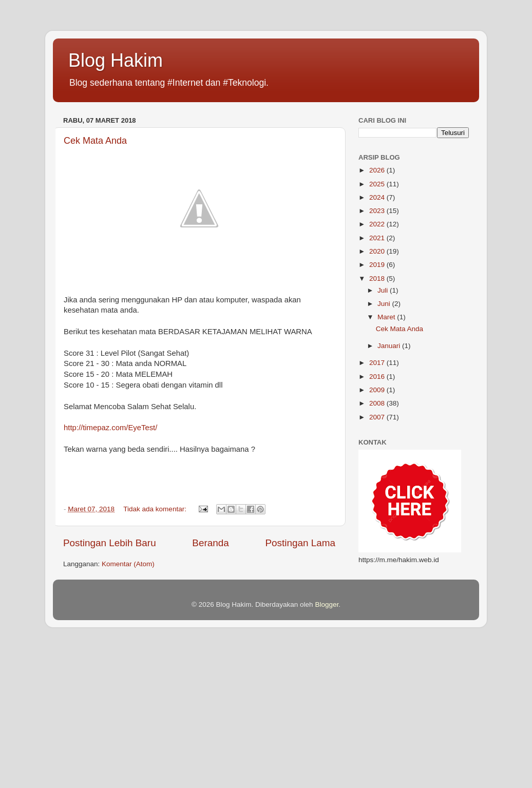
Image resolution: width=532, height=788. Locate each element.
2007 (378, 417)
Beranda (210, 543)
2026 (378, 170)
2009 (378, 390)
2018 (378, 278)
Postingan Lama (300, 543)
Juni (385, 304)
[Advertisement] (266, 715)
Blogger (327, 604)
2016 (378, 377)
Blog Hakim (116, 60)
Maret (387, 317)
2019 (378, 265)
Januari (390, 346)
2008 (378, 403)
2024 (378, 197)
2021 (378, 238)
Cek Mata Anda (95, 141)
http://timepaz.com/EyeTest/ (110, 428)
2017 (378, 363)
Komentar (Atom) (128, 564)
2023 (378, 211)
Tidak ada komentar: (156, 509)
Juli (384, 290)
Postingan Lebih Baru (110, 543)
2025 (378, 184)
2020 (378, 251)
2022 (378, 224)
